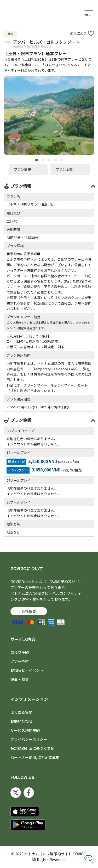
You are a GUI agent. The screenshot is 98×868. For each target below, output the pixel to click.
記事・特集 (20, 679)
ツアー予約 (19, 661)
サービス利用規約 (25, 730)
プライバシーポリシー (29, 739)
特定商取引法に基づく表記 (32, 748)
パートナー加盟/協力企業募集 (35, 757)
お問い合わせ (21, 721)
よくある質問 (21, 712)
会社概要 (29, 611)
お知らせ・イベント (27, 670)
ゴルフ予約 (20, 652)
